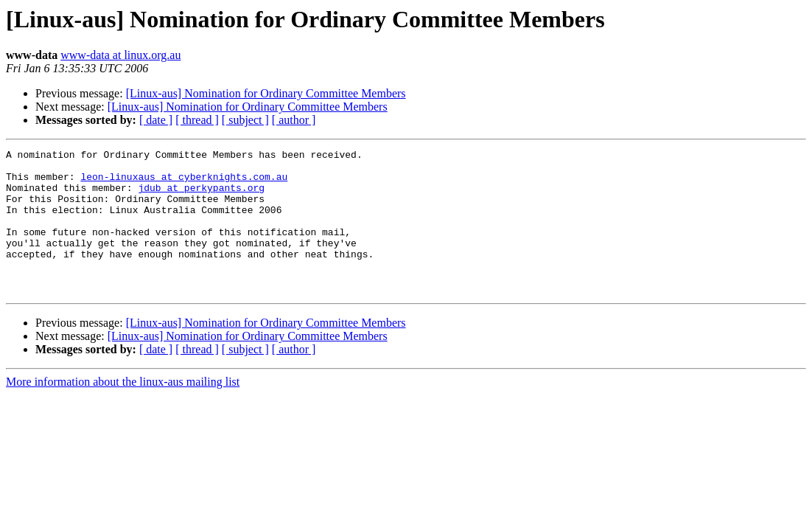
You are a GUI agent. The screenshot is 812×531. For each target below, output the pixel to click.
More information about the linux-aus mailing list (123, 410)
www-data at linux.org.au (120, 55)
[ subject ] (245, 120)
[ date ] (156, 120)
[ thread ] (197, 120)
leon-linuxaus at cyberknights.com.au (184, 183)
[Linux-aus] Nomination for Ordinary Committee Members (266, 93)
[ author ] (294, 120)
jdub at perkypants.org (201, 196)
